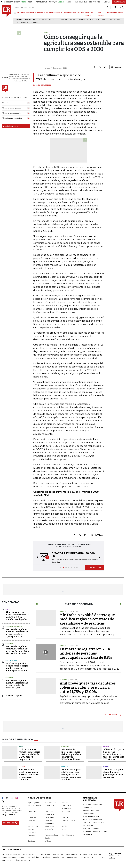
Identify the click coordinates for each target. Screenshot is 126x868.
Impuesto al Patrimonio (58, 20)
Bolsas (117, 20)
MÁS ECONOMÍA (112, 715)
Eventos (65, 817)
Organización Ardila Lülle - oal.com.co (115, 856)
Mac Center (95, 20)
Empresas (32, 817)
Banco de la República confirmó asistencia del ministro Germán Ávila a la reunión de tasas (17, 650)
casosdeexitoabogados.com (13, 857)
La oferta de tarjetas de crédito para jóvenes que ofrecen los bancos (113, 773)
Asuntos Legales (35, 805)
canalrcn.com (59, 857)
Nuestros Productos (91, 811)
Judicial (22, 767)
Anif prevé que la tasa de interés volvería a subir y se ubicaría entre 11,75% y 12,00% (88, 687)
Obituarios (49, 829)
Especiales (49, 817)
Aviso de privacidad (91, 817)
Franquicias (83, 20)
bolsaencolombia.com (92, 854)
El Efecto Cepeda (14, 696)
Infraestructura (51, 826)
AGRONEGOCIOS (70, 13)
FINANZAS (21, 13)
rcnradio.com (72, 857)
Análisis (65, 802)
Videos (48, 841)
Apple (104, 20)
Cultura (65, 767)
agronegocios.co (30, 854)
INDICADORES (112, 13)
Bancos (106, 767)
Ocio (64, 829)
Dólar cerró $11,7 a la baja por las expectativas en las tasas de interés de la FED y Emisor (114, 754)
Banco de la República (30, 23)
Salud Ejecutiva (68, 835)
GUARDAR (117, 67)
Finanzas (31, 820)
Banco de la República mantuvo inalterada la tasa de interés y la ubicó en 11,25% (17, 684)
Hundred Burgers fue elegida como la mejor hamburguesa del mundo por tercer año (17, 667)
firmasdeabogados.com (71, 854)
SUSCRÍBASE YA (95, 568)
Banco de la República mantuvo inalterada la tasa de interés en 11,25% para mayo (17, 633)
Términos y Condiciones (93, 820)
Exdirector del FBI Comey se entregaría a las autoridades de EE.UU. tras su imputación (30, 754)
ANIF (17, 23)
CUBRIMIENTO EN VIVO (14, 626)
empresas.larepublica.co (49, 854)
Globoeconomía (69, 820)
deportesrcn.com (23, 860)
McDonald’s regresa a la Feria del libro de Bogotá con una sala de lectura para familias (71, 775)
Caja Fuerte (50, 805)
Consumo (32, 811)
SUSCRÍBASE (119, 2)
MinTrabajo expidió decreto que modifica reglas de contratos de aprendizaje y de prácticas (87, 619)
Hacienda (9, 643)
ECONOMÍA (30, 13)
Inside (64, 826)
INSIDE (121, 13)
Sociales (31, 841)
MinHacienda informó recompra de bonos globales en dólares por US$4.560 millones (72, 754)
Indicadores (33, 826)
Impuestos (43, 20)
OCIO (46, 13)
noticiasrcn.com (86, 857)
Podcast (31, 835)
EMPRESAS (39, 13)
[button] (37, 557)
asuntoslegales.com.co (11, 854)
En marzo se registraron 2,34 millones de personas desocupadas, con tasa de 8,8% (86, 653)
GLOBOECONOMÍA (56, 13)
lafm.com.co (100, 857)
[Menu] (15, 13)
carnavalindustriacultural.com (39, 857)
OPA (110, 20)
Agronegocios (34, 802)
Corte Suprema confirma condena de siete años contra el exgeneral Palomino (29, 775)
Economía (66, 811)
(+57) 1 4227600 (9, 815)
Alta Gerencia (50, 802)
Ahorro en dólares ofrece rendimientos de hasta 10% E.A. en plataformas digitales (17, 616)
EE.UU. (22, 747)
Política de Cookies (91, 828)
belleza (73, 20)
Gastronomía (11, 661)
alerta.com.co (7, 860)
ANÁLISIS (81, 13)
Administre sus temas (13, 126)
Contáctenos (88, 814)
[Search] (107, 7)
